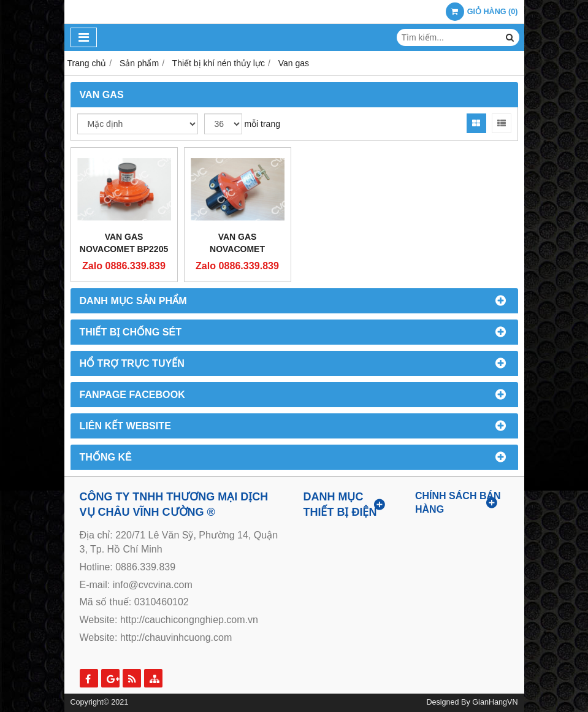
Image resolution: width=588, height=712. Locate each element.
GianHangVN (495, 702)
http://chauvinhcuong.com (176, 637)
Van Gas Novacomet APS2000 (237, 249)
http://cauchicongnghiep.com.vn (189, 620)
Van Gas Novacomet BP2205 (124, 243)
